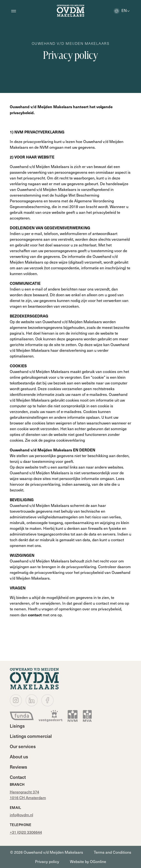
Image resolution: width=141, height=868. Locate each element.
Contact (18, 777)
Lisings (17, 726)
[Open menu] (14, 11)
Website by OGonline (88, 861)
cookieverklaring (71, 440)
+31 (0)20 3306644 (26, 832)
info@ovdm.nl (21, 815)
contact (35, 615)
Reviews (18, 767)
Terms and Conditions (112, 852)
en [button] (120, 10)
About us (19, 756)
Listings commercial (31, 736)
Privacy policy (47, 861)
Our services (23, 746)
